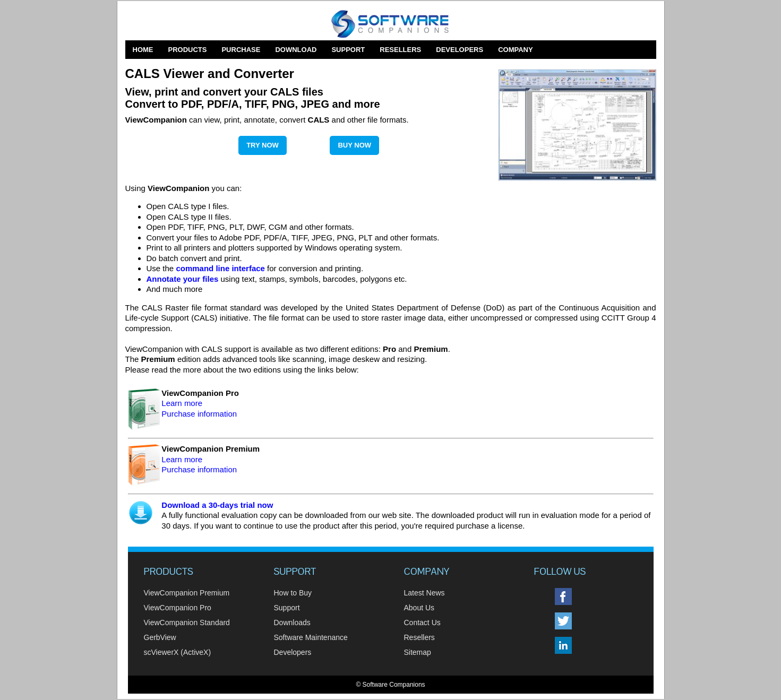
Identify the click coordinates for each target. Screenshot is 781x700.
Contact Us (422, 623)
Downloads (292, 623)
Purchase (241, 50)
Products (188, 50)
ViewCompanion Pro (178, 608)
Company (515, 50)
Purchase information (199, 414)
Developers (460, 50)
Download (296, 50)
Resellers (400, 50)
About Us (419, 608)
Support (348, 50)
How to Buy (293, 593)
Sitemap (418, 652)
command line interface (220, 268)
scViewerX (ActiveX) (178, 652)
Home (143, 50)
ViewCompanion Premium (187, 593)
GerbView (160, 637)
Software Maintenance (311, 637)
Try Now (263, 145)
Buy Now (354, 145)
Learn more (182, 403)
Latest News (424, 593)
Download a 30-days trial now (217, 505)
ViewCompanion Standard (187, 623)
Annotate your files (183, 279)
